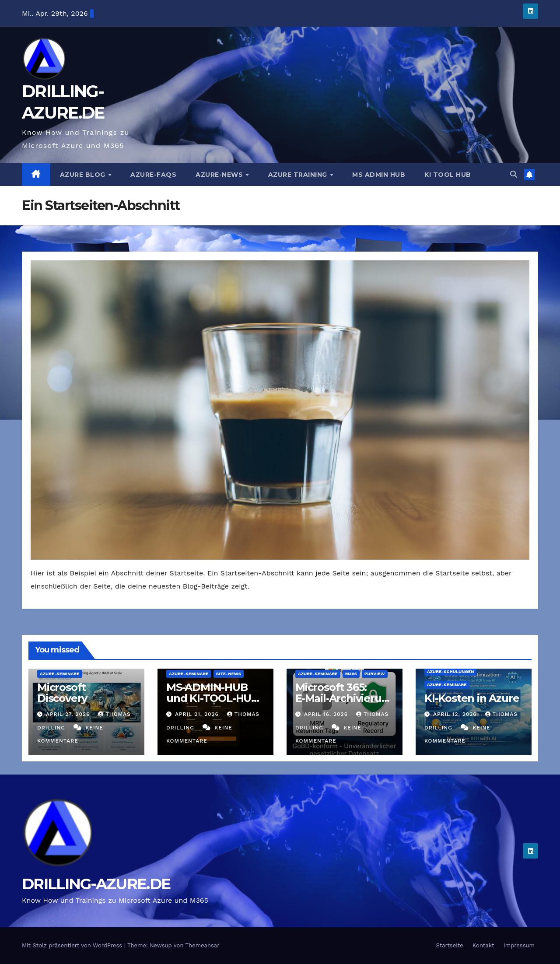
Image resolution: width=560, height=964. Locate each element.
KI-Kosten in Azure (472, 698)
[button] (514, 174)
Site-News (229, 674)
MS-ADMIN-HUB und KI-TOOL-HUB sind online (212, 698)
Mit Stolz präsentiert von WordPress (73, 945)
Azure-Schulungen (450, 671)
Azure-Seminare (60, 674)
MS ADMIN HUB (379, 175)
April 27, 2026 (69, 714)
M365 (351, 674)
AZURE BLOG (84, 175)
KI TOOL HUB (448, 175)
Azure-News (220, 175)
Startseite (449, 945)
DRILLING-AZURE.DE (96, 884)
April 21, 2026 (198, 714)
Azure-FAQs (153, 175)
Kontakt (483, 945)
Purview (375, 674)
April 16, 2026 (327, 714)
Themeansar (203, 945)
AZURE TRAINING (299, 175)
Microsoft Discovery (62, 693)
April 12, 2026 (456, 714)
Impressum (519, 945)
